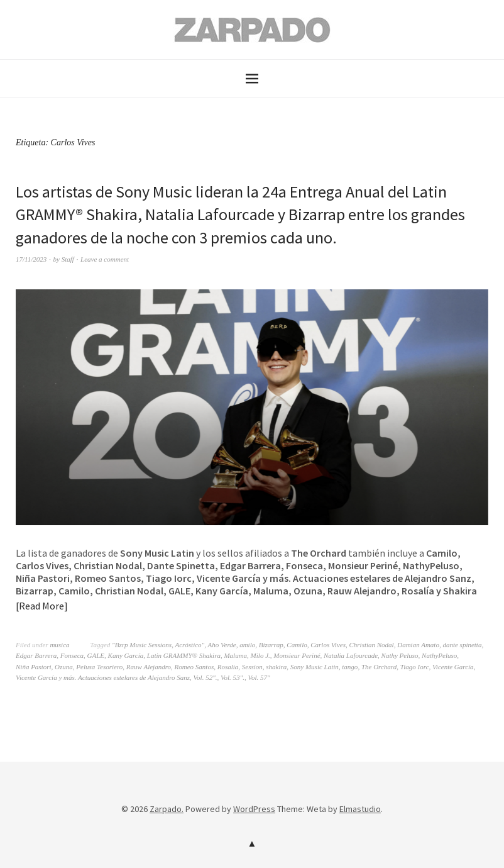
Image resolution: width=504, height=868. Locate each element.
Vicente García (453, 667)
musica (59, 645)
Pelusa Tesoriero (99, 667)
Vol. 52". (205, 677)
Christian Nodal (371, 645)
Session (252, 667)
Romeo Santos (194, 667)
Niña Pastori (34, 667)
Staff (68, 259)
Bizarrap (271, 645)
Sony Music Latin (315, 667)
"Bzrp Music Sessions (142, 645)
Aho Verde (222, 645)
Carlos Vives (328, 645)
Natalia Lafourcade (351, 655)
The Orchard (379, 667)
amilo (247, 645)
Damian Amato (418, 645)
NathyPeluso (439, 655)
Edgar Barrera (36, 655)
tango (350, 667)
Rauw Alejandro (149, 667)
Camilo (297, 645)
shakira (276, 667)
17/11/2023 (31, 259)
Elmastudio (360, 809)
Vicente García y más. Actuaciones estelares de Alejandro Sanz (103, 677)
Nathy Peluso (400, 655)
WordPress (254, 809)
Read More (41, 606)
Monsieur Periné (297, 655)
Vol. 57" (259, 677)
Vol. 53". (233, 677)
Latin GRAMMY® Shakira (184, 655)
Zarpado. (167, 809)
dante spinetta (462, 645)
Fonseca (72, 655)
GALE (96, 655)
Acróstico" (189, 645)
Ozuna (64, 667)
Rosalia (228, 667)
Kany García (126, 655)
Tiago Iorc (415, 667)
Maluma (235, 655)
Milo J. (260, 655)
